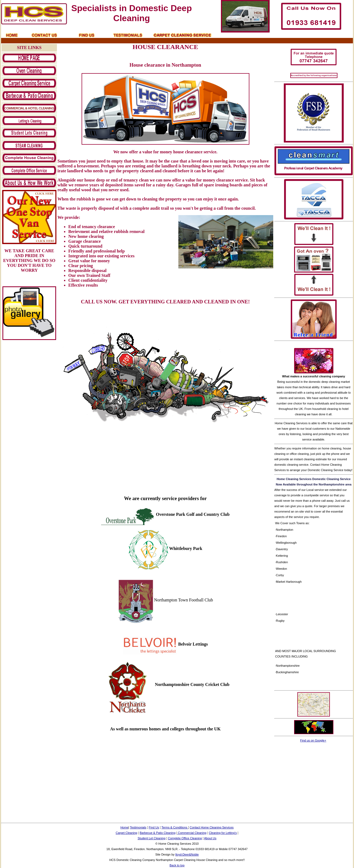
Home (124, 827)
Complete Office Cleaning (185, 838)
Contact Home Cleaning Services (212, 827)
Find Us (154, 827)
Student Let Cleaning (152, 838)
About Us (210, 838)
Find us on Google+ (313, 740)
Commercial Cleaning (192, 833)
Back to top (177, 865)
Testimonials (138, 827)
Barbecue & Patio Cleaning (157, 833)
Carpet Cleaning (127, 833)
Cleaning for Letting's (223, 833)
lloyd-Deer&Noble (187, 854)
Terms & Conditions (175, 827)
